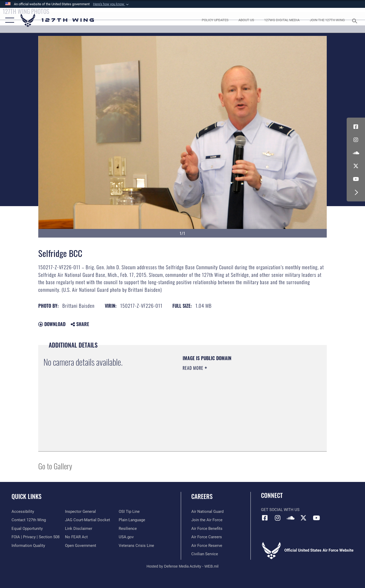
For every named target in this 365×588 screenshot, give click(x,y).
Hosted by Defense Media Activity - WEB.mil (182, 566)
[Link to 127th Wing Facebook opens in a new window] (356, 127)
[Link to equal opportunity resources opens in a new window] (27, 529)
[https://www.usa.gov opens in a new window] (126, 537)
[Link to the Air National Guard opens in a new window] (207, 512)
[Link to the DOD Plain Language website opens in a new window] (132, 520)
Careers (202, 496)
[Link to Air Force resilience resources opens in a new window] (128, 529)
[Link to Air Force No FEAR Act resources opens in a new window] (76, 537)
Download (52, 324)
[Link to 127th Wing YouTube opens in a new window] (356, 179)
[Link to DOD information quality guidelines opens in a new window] (28, 546)
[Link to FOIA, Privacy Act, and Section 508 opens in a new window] (36, 537)
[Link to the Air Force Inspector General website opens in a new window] (80, 512)
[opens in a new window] (215, 20)
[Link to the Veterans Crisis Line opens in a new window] (136, 546)
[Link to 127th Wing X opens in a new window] (356, 166)
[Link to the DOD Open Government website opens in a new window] (81, 546)
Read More (194, 368)
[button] (111, 4)
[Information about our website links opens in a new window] (79, 529)
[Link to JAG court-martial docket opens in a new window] (88, 520)
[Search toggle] (355, 20)
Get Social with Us (280, 510)
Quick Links (26, 496)
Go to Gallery (55, 466)
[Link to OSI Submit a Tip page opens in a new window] (129, 512)
